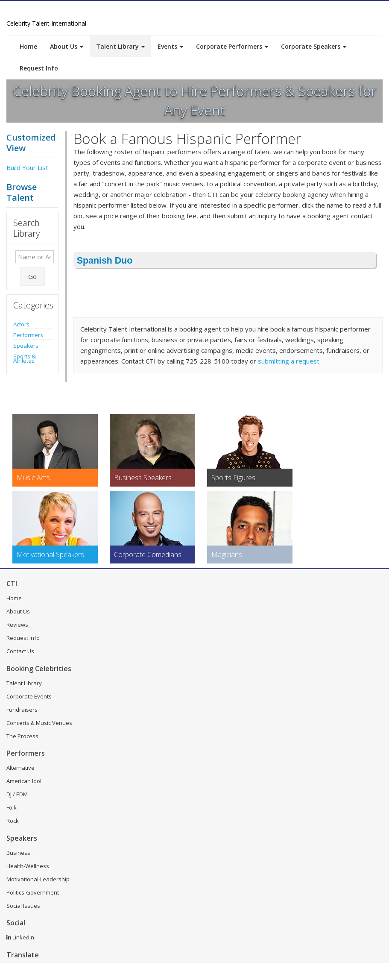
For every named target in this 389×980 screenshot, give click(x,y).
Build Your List (27, 167)
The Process (22, 736)
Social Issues (23, 906)
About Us (67, 46)
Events (170, 46)
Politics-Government (33, 892)
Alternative (20, 768)
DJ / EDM (17, 794)
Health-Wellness (28, 866)
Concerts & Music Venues (39, 723)
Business (18, 853)
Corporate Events (29, 696)
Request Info (39, 68)
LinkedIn (20, 937)
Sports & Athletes (25, 358)
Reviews (17, 625)
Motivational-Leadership (38, 879)
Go (32, 276)
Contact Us (20, 651)
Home (28, 46)
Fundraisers (22, 710)
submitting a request (289, 361)
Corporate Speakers (314, 46)
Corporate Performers (232, 46)
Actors (21, 324)
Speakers (26, 346)
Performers (28, 335)
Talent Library (120, 46)
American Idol (24, 781)
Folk (12, 807)
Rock (13, 821)
